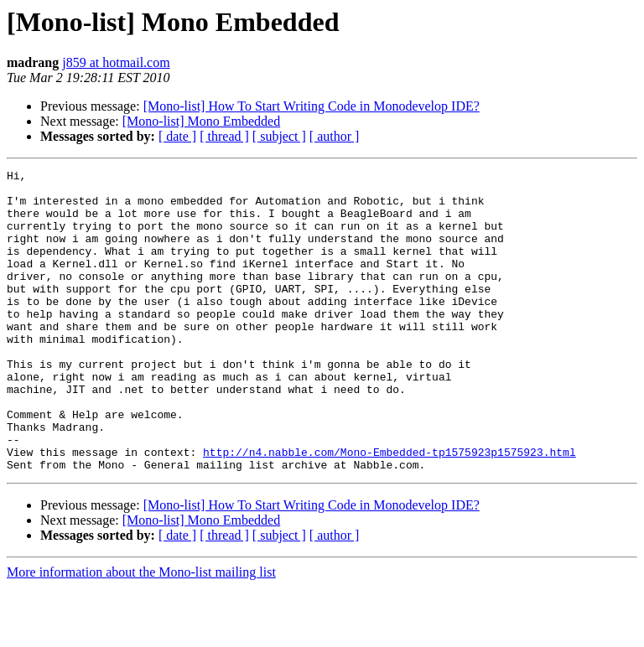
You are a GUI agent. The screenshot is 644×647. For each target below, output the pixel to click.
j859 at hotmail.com (116, 62)
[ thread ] (224, 136)
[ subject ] (279, 136)
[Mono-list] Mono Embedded (201, 121)
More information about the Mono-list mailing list (141, 632)
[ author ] (335, 136)
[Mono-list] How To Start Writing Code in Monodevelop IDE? (312, 106)
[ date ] (177, 136)
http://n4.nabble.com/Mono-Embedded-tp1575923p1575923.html (390, 510)
